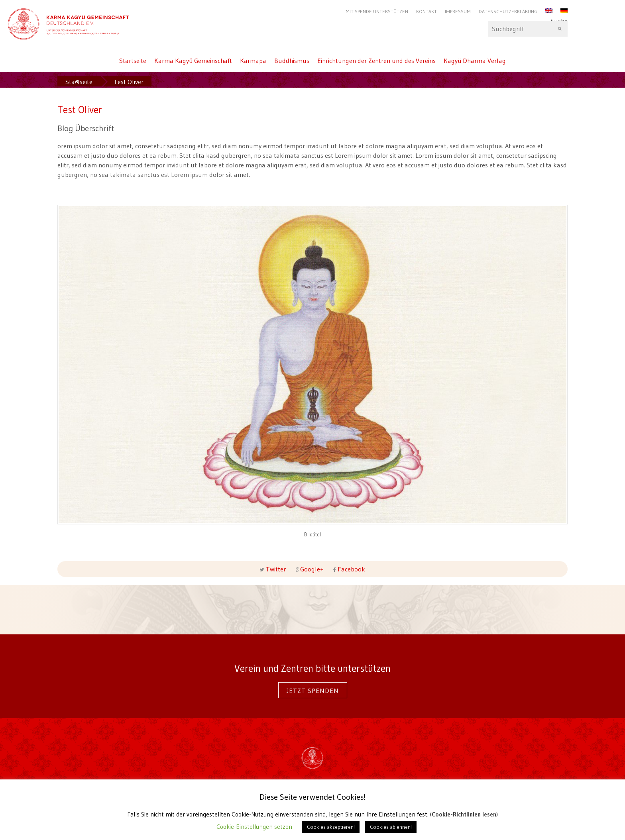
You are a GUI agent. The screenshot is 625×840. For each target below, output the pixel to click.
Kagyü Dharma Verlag (475, 61)
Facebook (351, 569)
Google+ (312, 569)
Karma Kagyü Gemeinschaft (193, 61)
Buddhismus (292, 61)
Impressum (458, 11)
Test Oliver (129, 82)
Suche (528, 29)
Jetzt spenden (313, 691)
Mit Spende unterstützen (377, 11)
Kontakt (426, 11)
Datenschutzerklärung (508, 11)
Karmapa (253, 61)
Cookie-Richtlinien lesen (464, 814)
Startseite (133, 61)
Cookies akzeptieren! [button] (331, 827)
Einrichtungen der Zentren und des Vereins (376, 61)
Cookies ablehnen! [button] (391, 827)
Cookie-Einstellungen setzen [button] (254, 827)
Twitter (276, 569)
